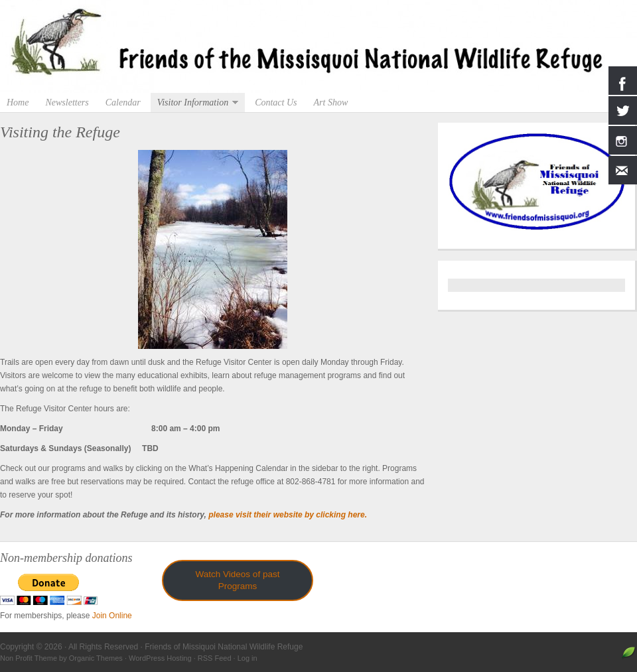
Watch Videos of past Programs (238, 580)
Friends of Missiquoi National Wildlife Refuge (318, 46)
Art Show (331, 102)
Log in (248, 658)
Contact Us (276, 102)
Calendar (123, 102)
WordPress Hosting (160, 658)
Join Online (112, 616)
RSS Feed (215, 658)
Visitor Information (194, 102)
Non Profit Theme (29, 658)
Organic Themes (96, 658)
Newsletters (67, 102)
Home (18, 102)
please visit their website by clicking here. (288, 515)
